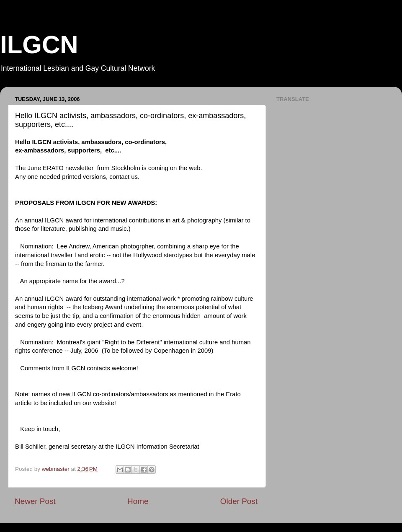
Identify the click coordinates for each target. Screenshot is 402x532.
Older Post (239, 501)
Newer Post (35, 501)
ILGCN (39, 45)
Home (138, 501)
